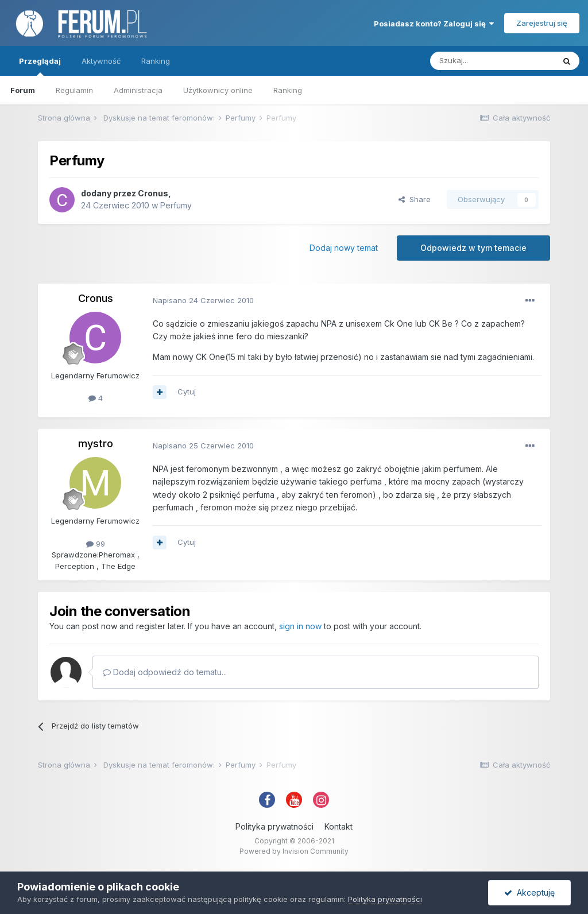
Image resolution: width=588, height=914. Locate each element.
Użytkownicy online (218, 90)
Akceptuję (529, 892)
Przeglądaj (40, 66)
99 (96, 544)
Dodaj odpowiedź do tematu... (165, 672)
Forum (23, 90)
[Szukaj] (492, 61)
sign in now (300, 626)
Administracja (138, 90)
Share (415, 199)
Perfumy (176, 205)
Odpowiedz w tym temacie (473, 248)
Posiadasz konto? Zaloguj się (434, 24)
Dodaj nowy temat (344, 248)
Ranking (288, 90)
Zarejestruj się (542, 23)
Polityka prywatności (274, 826)
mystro (96, 444)
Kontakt (339, 826)
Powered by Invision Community (294, 851)
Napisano (203, 300)
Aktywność (101, 61)
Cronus (153, 193)
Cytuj (187, 392)
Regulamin (74, 90)
